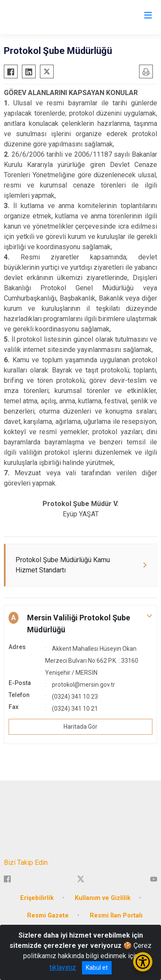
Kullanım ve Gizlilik (103, 898)
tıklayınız (63, 967)
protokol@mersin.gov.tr (84, 685)
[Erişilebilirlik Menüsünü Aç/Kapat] (143, 962)
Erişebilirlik (37, 898)
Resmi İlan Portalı (116, 916)
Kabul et (97, 968)
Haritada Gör (80, 727)
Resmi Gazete (48, 916)
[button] (80, 624)
